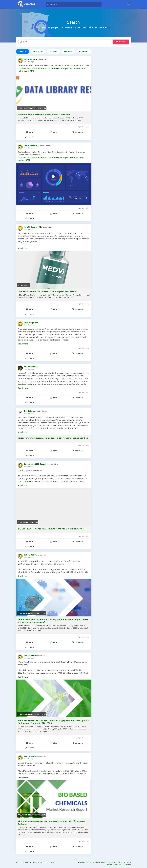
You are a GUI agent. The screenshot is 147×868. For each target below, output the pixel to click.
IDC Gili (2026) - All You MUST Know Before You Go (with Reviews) (51, 527)
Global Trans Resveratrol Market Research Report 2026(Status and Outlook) (52, 821)
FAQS (98, 860)
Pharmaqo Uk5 (31, 322)
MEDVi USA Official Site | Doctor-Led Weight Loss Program (47, 291)
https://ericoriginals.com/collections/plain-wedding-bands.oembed (53, 437)
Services (91, 860)
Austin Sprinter (31, 366)
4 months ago (29, 62)
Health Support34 (32, 227)
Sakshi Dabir (30, 553)
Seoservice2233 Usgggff (36, 463)
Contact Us (118, 862)
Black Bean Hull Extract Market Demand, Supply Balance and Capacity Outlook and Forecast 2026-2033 (53, 720)
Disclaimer (106, 860)
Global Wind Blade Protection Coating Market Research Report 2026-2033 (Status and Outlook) (53, 620)
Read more (23, 248)
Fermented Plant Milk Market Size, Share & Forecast (44, 115)
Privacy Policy (117, 860)
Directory (128, 862)
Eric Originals (30, 410)
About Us (82, 860)
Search (121, 42)
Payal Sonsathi (31, 59)
